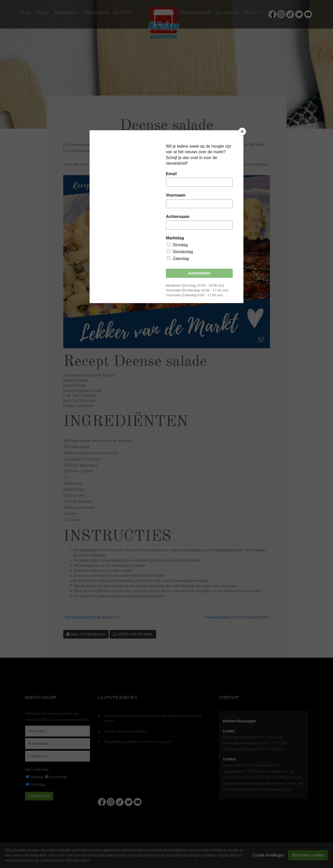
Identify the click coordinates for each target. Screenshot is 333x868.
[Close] (242, 132)
